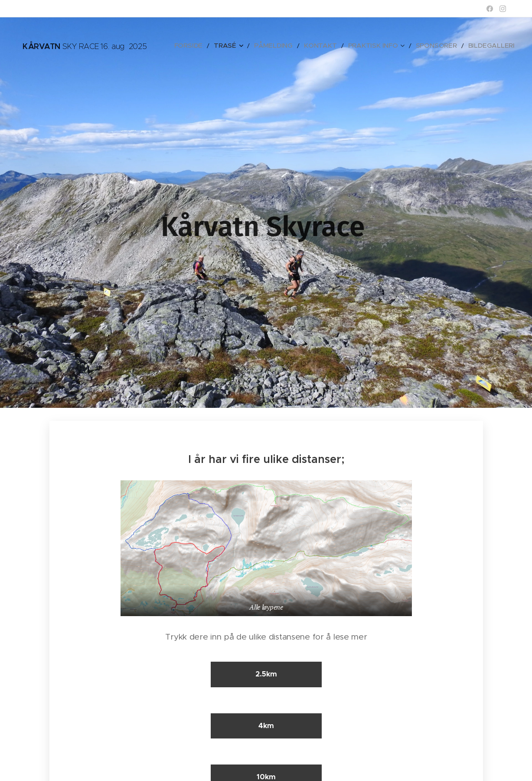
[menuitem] (224, 46)
